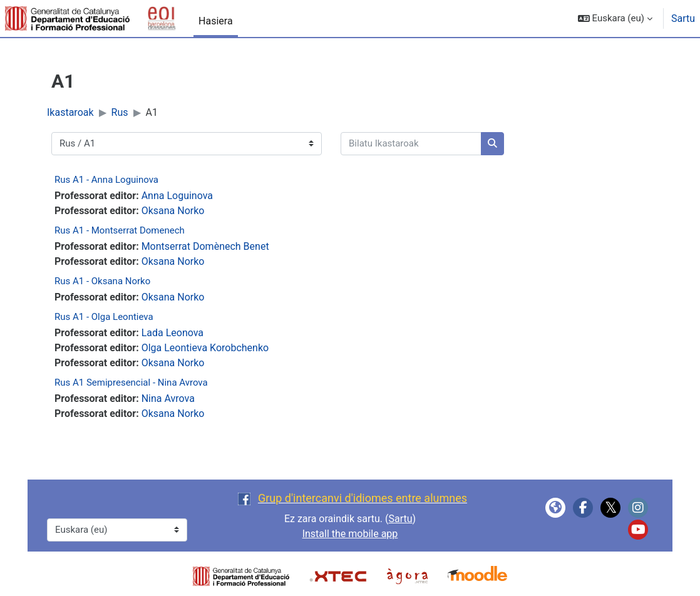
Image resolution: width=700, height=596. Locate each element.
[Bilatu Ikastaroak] (411, 144)
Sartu (683, 18)
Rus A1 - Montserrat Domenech (120, 230)
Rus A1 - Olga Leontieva (104, 317)
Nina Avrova (168, 398)
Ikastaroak (70, 112)
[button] (615, 18)
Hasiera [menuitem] (216, 21)
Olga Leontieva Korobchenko (205, 348)
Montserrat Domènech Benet (205, 246)
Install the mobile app (350, 534)
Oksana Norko (173, 211)
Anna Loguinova (177, 196)
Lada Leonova (172, 333)
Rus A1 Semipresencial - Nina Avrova (131, 383)
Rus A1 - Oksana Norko (102, 281)
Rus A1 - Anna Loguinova (106, 180)
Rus (120, 112)
